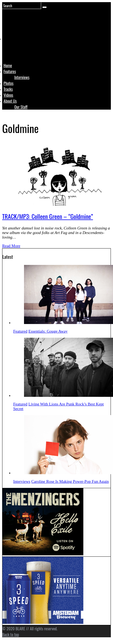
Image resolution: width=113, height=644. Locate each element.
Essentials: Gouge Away (48, 331)
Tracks (8, 89)
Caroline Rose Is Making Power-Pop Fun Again (70, 481)
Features (10, 71)
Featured (20, 331)
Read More (11, 246)
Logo (17, 49)
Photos (8, 83)
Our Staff (21, 107)
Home (8, 65)
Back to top (11, 634)
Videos (8, 95)
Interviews (22, 77)
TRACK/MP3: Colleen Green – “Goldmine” (48, 216)
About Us (10, 101)
